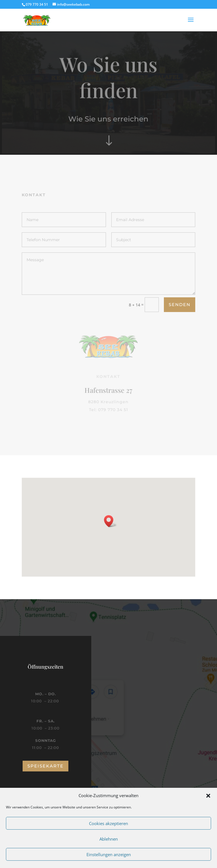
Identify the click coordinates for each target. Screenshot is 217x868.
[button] (208, 796)
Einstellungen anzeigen (109, 854)
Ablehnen (109, 839)
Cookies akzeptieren (108, 823)
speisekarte (45, 766)
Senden (180, 305)
